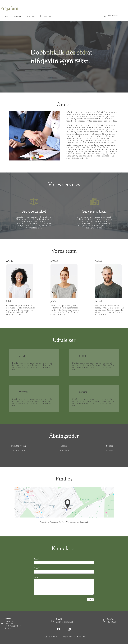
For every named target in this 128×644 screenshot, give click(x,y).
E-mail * (37, 568)
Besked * (37, 577)
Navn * (37, 559)
